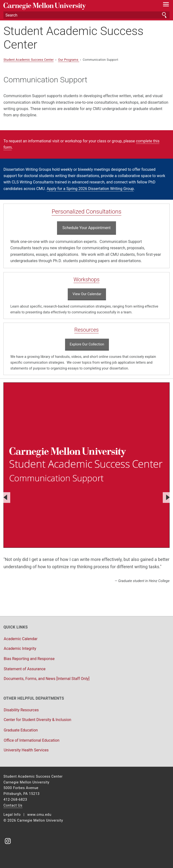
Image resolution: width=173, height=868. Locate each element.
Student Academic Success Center (73, 38)
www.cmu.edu (39, 815)
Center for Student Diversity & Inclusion (37, 720)
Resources (86, 330)
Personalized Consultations (86, 212)
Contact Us (13, 805)
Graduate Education (21, 730)
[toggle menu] (166, 5)
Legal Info (12, 815)
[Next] (167, 498)
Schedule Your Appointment (86, 228)
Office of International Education (32, 740)
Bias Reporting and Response (29, 659)
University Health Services (26, 750)
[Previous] (6, 498)
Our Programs (68, 60)
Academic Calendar (21, 639)
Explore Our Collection (87, 344)
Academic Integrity (20, 649)
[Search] (86, 15)
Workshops (87, 279)
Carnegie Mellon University (74, 6)
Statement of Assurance (25, 669)
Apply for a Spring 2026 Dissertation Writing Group (90, 189)
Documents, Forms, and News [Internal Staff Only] (47, 679)
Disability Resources (21, 710)
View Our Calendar (87, 294)
